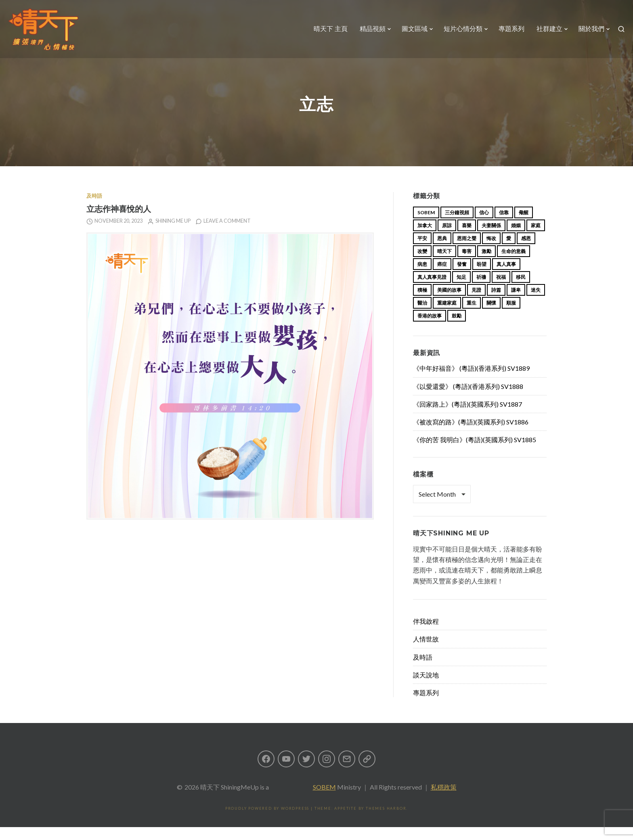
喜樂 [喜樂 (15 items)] (467, 238)
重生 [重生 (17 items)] (472, 316)
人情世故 (426, 652)
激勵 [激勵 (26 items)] (486, 264)
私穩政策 (444, 800)
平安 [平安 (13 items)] (422, 251)
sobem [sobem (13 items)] (426, 225)
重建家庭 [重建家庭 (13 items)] (447, 316)
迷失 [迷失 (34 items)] (536, 303)
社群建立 (545, 34)
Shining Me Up (173, 234)
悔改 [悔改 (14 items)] (491, 251)
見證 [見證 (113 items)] (476, 303)
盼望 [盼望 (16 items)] (482, 277)
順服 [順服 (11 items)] (511, 316)
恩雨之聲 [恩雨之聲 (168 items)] (467, 251)
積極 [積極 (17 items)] (422, 303)
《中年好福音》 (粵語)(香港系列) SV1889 (471, 381)
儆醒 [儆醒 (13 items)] (524, 225)
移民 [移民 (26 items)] (521, 290)
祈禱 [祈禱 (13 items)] (481, 290)
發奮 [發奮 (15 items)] (462, 277)
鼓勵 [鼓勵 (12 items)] (457, 329)
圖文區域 (410, 34)
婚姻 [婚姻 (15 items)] (516, 238)
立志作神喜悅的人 (119, 222)
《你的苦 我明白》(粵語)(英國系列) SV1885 (475, 452)
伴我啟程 (426, 634)
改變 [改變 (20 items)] (422, 264)
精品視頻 (368, 34)
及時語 (94, 209)
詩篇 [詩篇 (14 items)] (496, 303)
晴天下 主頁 (326, 34)
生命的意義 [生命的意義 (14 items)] (514, 264)
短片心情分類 (458, 34)
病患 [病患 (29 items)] (422, 277)
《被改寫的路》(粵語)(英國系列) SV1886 (471, 435)
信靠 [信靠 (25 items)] (504, 225)
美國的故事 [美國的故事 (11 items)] (449, 303)
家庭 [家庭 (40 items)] (536, 238)
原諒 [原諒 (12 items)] (447, 238)
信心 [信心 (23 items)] (484, 225)
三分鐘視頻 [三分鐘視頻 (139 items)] (457, 225)
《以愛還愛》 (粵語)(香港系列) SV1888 (468, 399)
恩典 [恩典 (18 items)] (442, 251)
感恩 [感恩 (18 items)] (526, 251)
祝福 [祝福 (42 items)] (501, 290)
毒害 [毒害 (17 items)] (467, 264)
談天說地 (426, 688)
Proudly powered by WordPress (267, 821)
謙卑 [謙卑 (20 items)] (516, 303)
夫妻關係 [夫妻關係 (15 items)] (491, 238)
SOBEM (324, 800)
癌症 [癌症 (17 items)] (442, 277)
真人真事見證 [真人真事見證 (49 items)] (432, 290)
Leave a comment (227, 234)
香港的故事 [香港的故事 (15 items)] (430, 329)
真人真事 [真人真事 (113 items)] (506, 277)
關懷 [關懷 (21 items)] (491, 316)
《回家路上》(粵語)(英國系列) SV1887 (467, 417)
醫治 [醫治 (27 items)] (422, 316)
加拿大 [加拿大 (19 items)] (425, 238)
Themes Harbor (386, 821)
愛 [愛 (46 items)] (509, 251)
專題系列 (507, 34)
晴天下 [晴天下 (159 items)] (444, 264)
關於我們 (587, 34)
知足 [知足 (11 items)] (461, 290)
